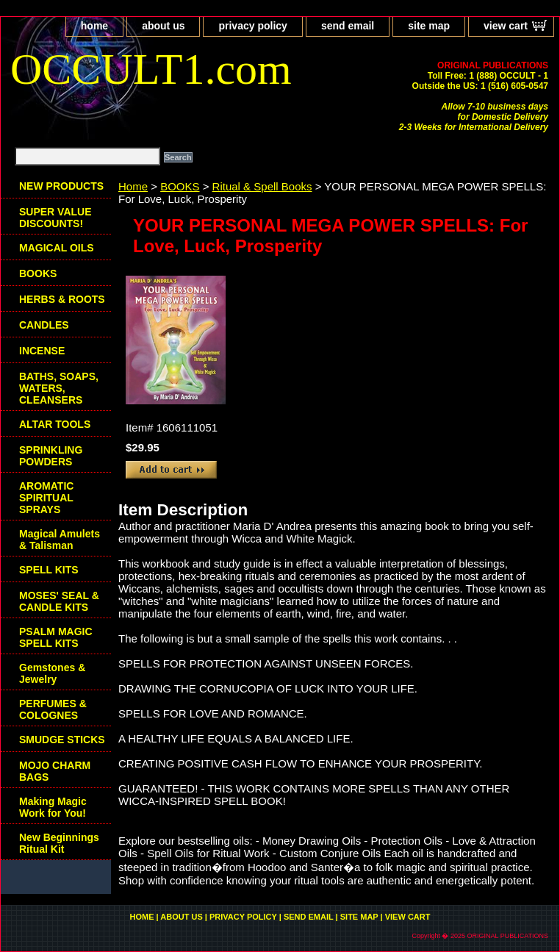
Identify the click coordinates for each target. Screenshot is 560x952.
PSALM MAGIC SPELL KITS (56, 637)
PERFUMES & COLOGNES (53, 709)
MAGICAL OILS (57, 248)
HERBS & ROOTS (62, 299)
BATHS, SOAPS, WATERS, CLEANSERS (59, 388)
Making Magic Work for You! (53, 807)
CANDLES (44, 325)
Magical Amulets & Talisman (60, 540)
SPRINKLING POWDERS (51, 456)
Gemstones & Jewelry (52, 673)
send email (348, 26)
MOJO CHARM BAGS (55, 771)
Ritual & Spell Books (262, 186)
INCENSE (42, 351)
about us (163, 26)
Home (133, 186)
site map (429, 26)
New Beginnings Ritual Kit (59, 843)
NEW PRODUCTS (61, 186)
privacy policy (252, 26)
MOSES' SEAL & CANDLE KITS (59, 601)
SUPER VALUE (55, 218)
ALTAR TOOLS (55, 424)
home (94, 26)
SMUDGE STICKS (62, 740)
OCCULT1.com (151, 69)
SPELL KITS (49, 570)
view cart (506, 26)
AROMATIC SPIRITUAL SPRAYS (46, 498)
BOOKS (180, 186)
